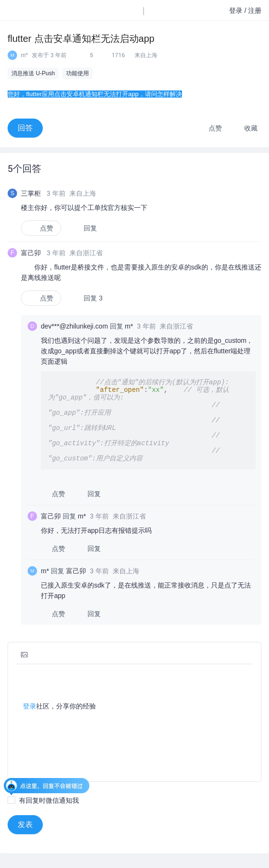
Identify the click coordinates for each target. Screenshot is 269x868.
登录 (29, 711)
